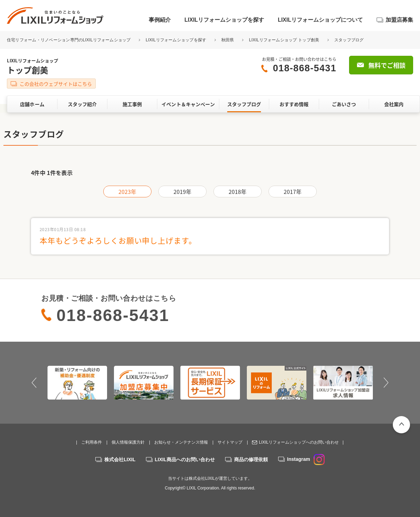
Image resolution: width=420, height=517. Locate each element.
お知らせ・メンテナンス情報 (181, 442)
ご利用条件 (92, 442)
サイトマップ (230, 442)
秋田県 (228, 40)
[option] (77, 383)
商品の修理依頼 (251, 459)
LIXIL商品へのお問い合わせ (185, 459)
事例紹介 (160, 20)
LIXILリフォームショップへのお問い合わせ (299, 442)
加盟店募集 (399, 20)
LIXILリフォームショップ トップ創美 (284, 40)
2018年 (238, 192)
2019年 (183, 192)
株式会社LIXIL (120, 459)
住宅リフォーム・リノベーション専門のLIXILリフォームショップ (69, 40)
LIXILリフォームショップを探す (224, 20)
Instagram (306, 459)
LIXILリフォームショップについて (320, 20)
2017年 (293, 192)
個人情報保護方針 (128, 442)
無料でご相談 (387, 65)
